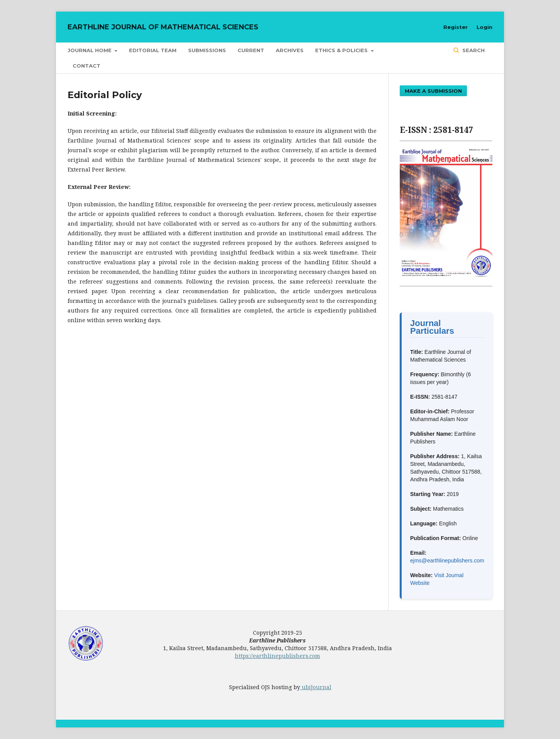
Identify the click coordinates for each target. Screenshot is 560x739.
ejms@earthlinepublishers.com (447, 561)
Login (484, 27)
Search (473, 50)
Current (251, 50)
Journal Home (90, 50)
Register (456, 27)
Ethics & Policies (342, 50)
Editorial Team (153, 50)
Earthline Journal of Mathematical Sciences (163, 27)
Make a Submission (433, 91)
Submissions (207, 50)
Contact (87, 66)
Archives (290, 50)
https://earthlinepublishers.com (277, 656)
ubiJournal (316, 687)
